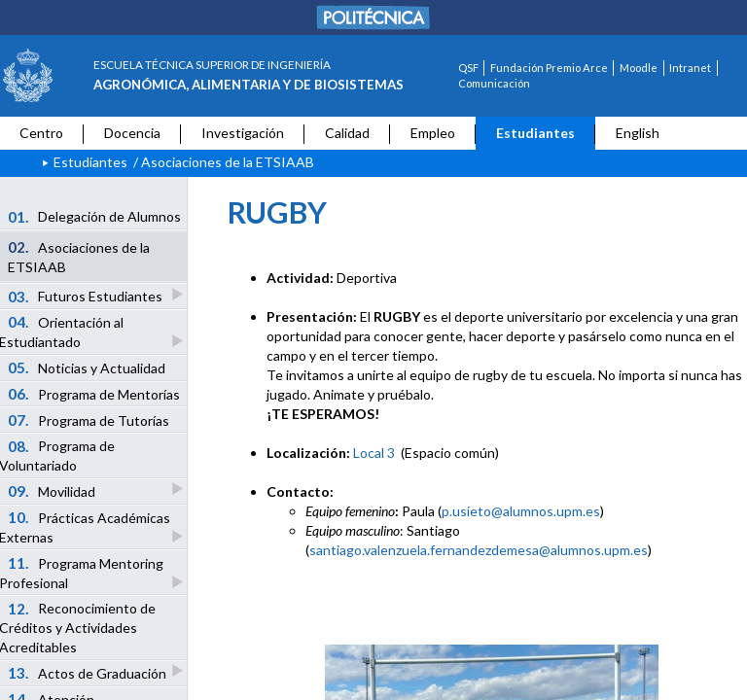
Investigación (243, 133)
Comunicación (494, 83)
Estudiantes (535, 133)
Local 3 (374, 453)
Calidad (347, 133)
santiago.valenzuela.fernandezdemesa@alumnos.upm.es (479, 550)
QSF (468, 68)
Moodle (639, 68)
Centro (41, 133)
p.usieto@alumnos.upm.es (521, 511)
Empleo (433, 133)
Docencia (132, 133)
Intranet (690, 68)
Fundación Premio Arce (549, 68)
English (638, 133)
